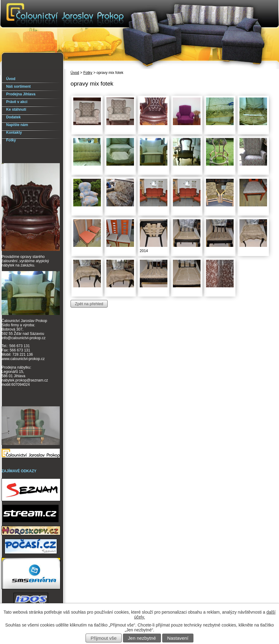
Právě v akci (17, 102)
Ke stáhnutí (16, 109)
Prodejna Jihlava (21, 94)
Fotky (88, 73)
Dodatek (13, 117)
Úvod (75, 73)
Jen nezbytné (142, 638)
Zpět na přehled (89, 304)
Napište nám (17, 125)
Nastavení (178, 638)
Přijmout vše (104, 638)
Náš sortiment (18, 86)
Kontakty (14, 132)
